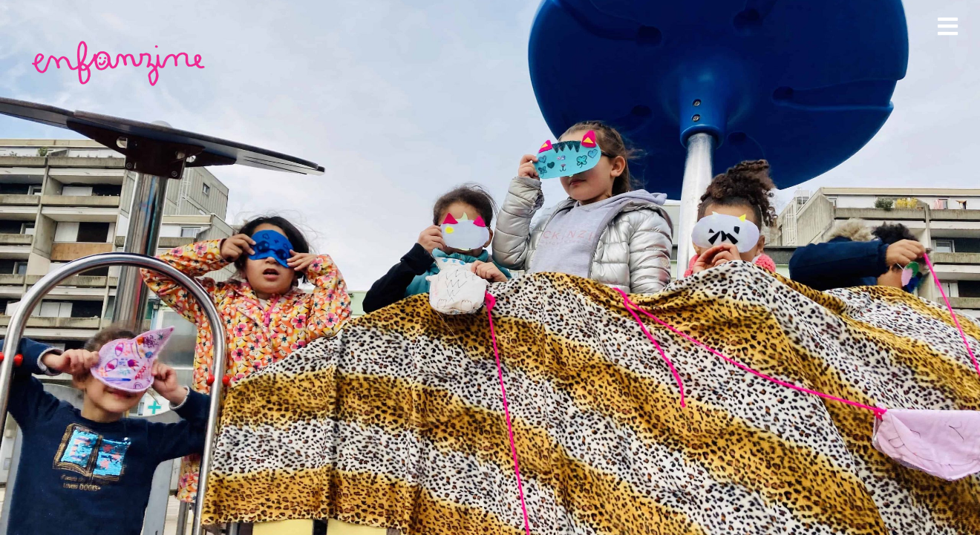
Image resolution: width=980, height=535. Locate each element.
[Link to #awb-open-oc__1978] (948, 26)
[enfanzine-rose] (121, 44)
